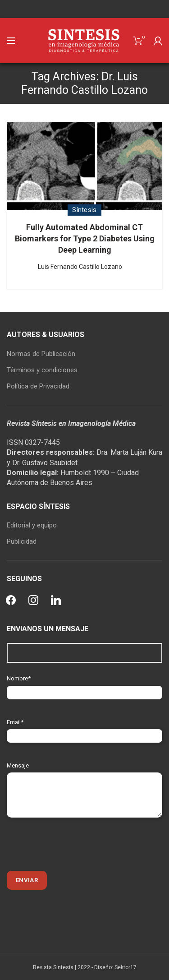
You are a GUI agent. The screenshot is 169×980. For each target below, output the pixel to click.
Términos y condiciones (42, 370)
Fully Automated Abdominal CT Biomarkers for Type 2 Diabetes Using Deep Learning (85, 238)
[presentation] (75, 844)
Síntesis (84, 210)
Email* (84, 729)
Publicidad (22, 541)
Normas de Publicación (41, 354)
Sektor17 (126, 967)
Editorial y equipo (32, 525)
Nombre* (84, 685)
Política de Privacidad (38, 386)
